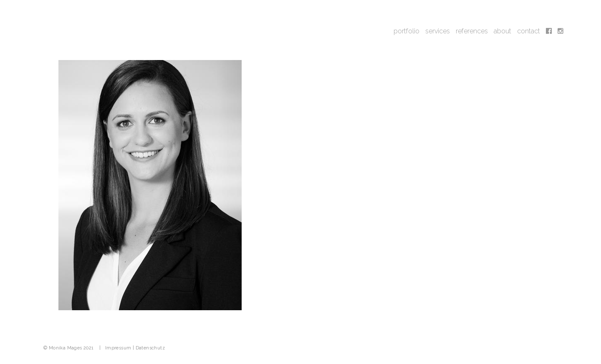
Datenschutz (150, 348)
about (503, 31)
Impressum (118, 348)
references (472, 31)
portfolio (407, 31)
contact (529, 31)
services (438, 31)
